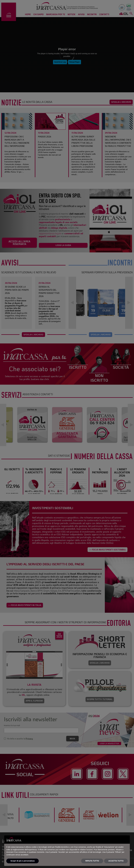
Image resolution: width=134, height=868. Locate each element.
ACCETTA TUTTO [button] (116, 861)
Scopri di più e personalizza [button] (23, 861)
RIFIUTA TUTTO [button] (92, 861)
